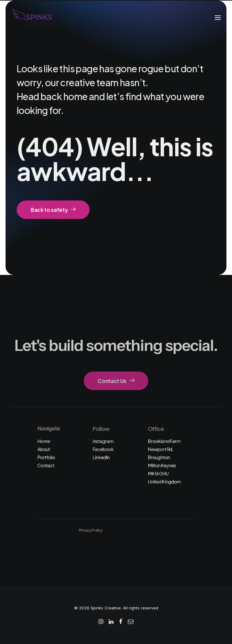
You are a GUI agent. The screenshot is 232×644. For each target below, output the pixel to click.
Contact (46, 465)
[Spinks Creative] (35, 18)
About (44, 449)
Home (44, 441)
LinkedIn (101, 457)
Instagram (103, 441)
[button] (218, 18)
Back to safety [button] (53, 210)
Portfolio (46, 457)
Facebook (103, 449)
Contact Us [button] (116, 381)
